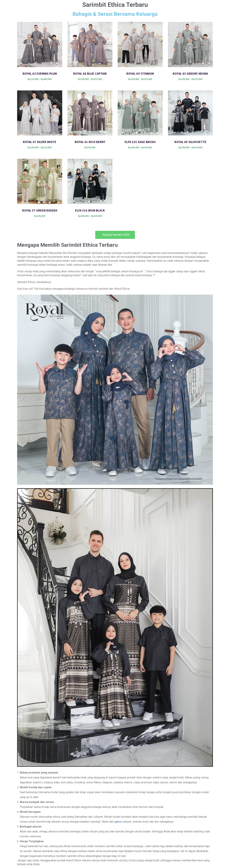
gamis (118, 822)
